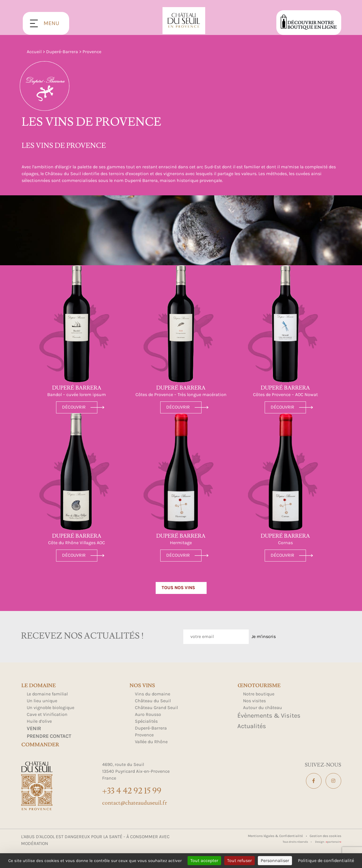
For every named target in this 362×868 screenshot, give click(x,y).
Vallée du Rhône (151, 742)
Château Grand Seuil (156, 708)
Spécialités (146, 721)
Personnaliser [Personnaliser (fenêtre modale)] (275, 860)
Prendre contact (49, 736)
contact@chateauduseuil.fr (135, 803)
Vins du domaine (153, 694)
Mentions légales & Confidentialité (276, 836)
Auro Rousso (148, 714)
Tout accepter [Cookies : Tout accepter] (204, 860)
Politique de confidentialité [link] (326, 860)
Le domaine (39, 686)
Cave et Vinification (47, 714)
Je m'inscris (264, 636)
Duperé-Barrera (62, 52)
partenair (334, 842)
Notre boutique (259, 694)
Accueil (34, 52)
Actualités (252, 726)
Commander (40, 745)
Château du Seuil (153, 701)
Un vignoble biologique (51, 708)
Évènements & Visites (269, 716)
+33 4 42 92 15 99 (132, 791)
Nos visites (254, 701)
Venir (34, 728)
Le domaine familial (47, 694)
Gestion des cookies (325, 836)
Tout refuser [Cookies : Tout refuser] (239, 860)
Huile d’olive (39, 721)
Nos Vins (142, 686)
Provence (144, 735)
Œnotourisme (259, 686)
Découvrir (74, 407)
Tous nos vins (178, 588)
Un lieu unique (42, 701)
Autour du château (263, 708)
